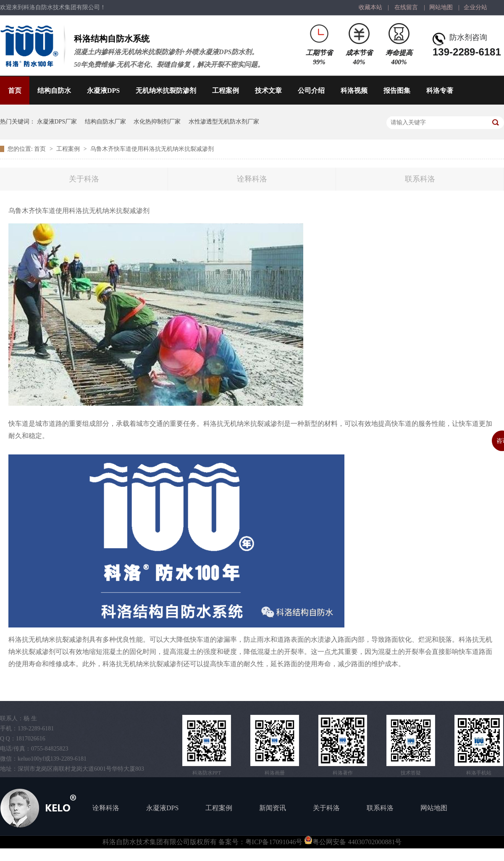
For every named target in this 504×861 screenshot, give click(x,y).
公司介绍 (311, 91)
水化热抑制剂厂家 (157, 122)
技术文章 (268, 91)
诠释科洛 (252, 179)
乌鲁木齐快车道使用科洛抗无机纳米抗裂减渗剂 (152, 149)
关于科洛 (84, 179)
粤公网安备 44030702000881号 (353, 842)
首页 (15, 91)
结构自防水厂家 (105, 122)
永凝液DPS (103, 91)
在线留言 (406, 7)
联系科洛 (420, 179)
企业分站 (475, 7)
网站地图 (441, 7)
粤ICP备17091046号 (274, 842)
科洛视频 (354, 91)
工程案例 (226, 91)
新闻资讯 (273, 808)
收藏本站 (370, 7)
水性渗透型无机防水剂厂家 (224, 122)
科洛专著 (440, 91)
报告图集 (397, 91)
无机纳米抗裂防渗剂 (166, 91)
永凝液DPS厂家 (57, 122)
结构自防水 (54, 91)
